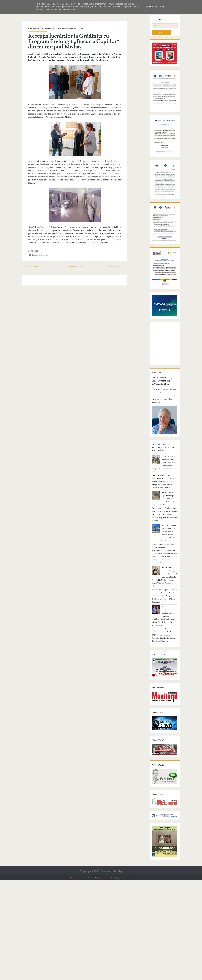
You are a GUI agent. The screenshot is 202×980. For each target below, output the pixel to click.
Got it (163, 7)
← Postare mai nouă (24, 260)
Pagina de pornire (75, 260)
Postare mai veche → (125, 260)
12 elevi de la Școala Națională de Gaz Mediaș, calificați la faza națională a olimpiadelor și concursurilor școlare (169, 578)
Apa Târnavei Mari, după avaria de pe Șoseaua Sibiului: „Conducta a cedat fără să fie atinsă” (169, 602)
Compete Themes (86, 977)
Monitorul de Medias (67, 29)
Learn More (151, 7)
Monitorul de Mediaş (111, 971)
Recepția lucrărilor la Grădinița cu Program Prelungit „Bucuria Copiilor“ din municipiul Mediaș (74, 41)
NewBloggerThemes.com (121, 977)
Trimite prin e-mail (32, 249)
